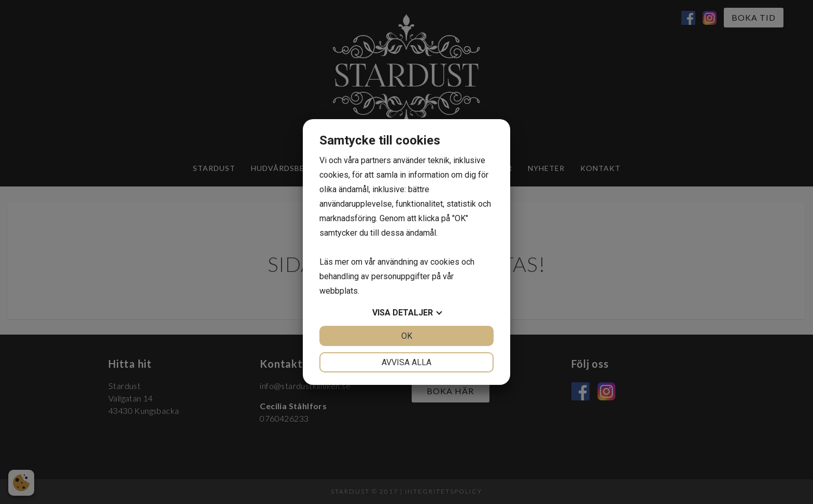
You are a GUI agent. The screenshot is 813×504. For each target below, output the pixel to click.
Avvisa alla (406, 362)
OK (407, 336)
